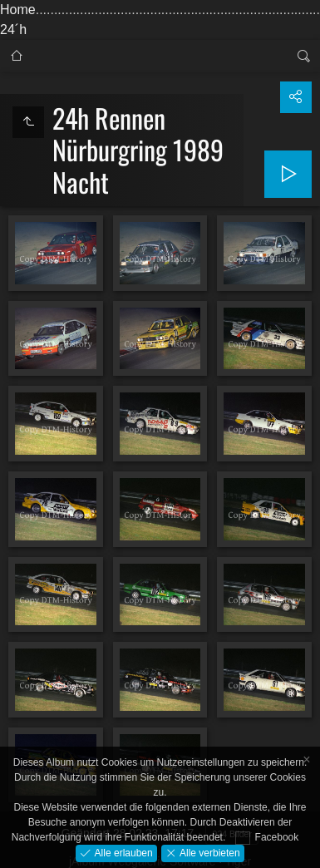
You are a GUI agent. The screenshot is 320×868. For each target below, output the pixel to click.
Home (18, 10)
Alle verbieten (209, 852)
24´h (13, 30)
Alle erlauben (122, 852)
